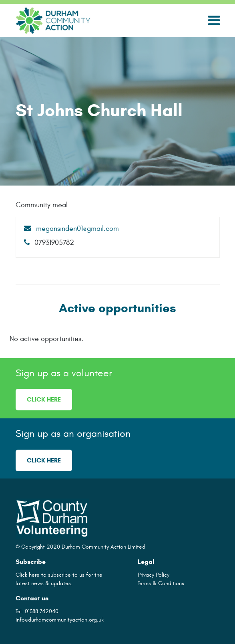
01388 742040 (42, 611)
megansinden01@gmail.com (71, 229)
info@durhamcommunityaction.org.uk (60, 620)
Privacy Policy (154, 575)
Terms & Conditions (161, 583)
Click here (44, 399)
